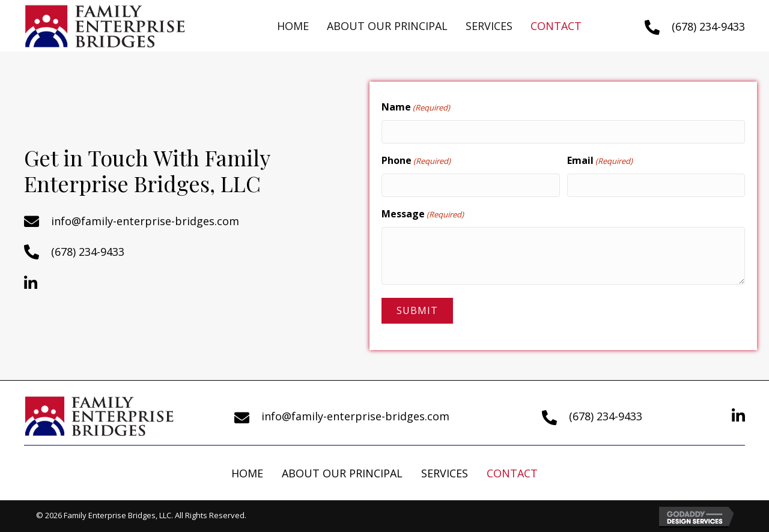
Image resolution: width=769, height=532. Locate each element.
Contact (512, 473)
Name (416, 107)
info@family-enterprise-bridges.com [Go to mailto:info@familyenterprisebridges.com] (355, 416)
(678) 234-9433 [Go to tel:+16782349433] (708, 26)
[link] (293, 26)
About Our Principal (342, 473)
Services (445, 473)
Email (600, 161)
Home (247, 473)
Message (423, 214)
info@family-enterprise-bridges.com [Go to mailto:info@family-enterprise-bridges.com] (145, 221)
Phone (416, 161)
